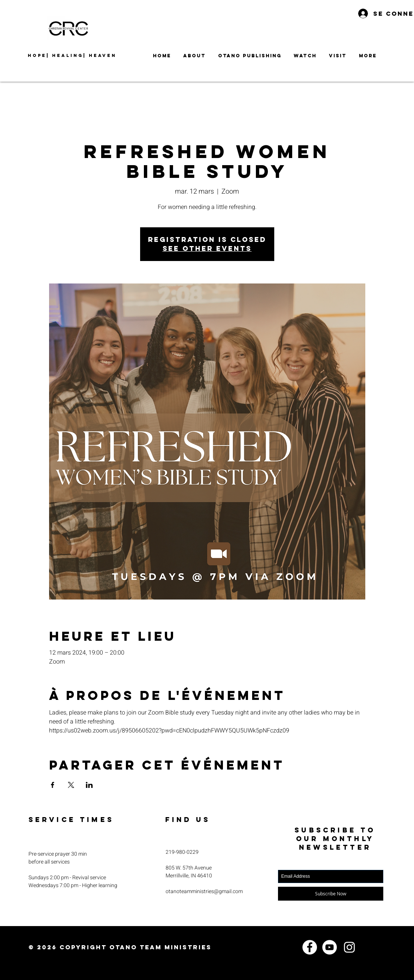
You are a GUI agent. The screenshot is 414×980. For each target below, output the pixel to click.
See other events (207, 248)
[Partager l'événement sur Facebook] (53, 785)
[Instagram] (349, 947)
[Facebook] (310, 947)
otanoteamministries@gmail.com (204, 891)
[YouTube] (330, 947)
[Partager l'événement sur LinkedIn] (89, 785)
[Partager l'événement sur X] (71, 785)
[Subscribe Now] (331, 894)
